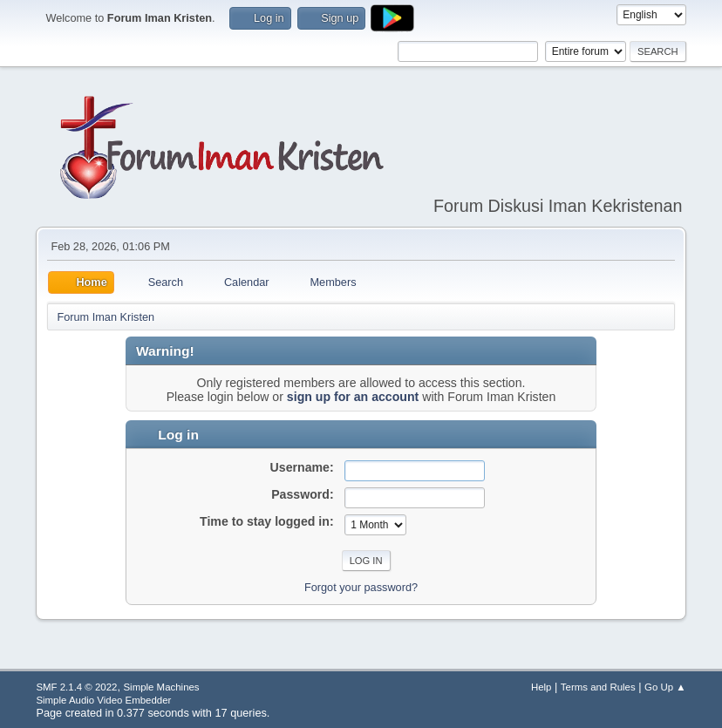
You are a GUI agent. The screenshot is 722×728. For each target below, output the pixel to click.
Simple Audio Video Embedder (103, 700)
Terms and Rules (598, 687)
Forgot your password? (361, 587)
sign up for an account (353, 397)
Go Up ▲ (665, 687)
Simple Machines (161, 687)
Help (541, 687)
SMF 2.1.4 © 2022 (76, 687)
